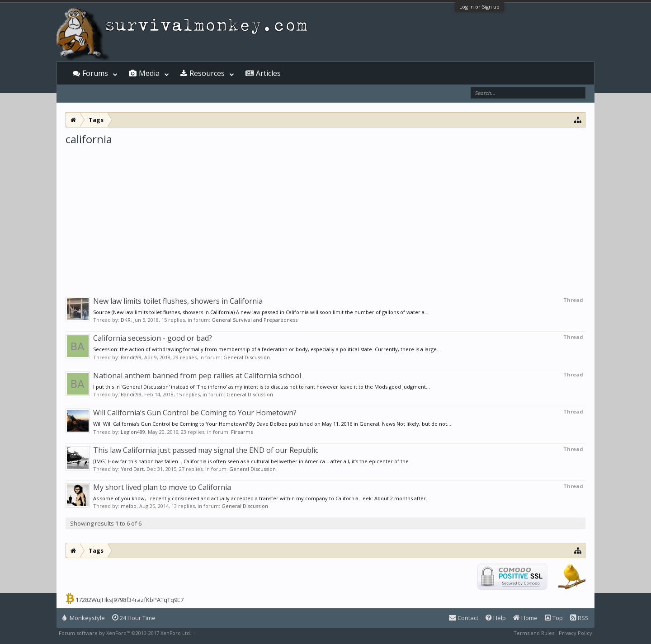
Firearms (242, 432)
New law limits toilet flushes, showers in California (178, 301)
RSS (579, 618)
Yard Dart (132, 469)
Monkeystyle (84, 618)
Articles (268, 73)
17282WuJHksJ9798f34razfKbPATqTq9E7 (130, 600)
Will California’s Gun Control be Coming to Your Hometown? (195, 413)
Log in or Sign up (479, 7)
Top (554, 618)
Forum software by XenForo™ (125, 633)
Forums (95, 73)
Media (149, 73)
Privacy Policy (576, 633)
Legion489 (133, 432)
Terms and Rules (534, 633)
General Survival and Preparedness (255, 320)
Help (496, 618)
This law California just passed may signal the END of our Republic (206, 450)
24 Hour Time (134, 618)
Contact (464, 618)
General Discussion (247, 357)
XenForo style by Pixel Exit (229, 633)
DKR (126, 320)
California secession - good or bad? (153, 338)
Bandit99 (131, 357)
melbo (129, 506)
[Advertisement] (325, 214)
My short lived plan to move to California (162, 487)
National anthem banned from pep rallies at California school (197, 376)
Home (525, 618)
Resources (207, 73)
